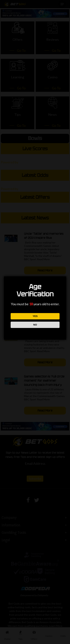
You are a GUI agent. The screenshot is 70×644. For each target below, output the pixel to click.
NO (35, 325)
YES (35, 316)
